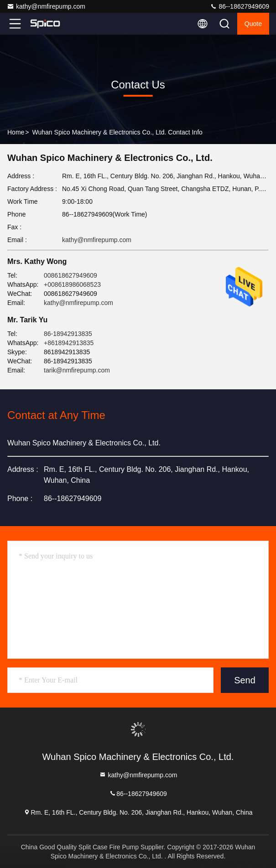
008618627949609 (70, 275)
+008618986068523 (72, 284)
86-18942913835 (68, 334)
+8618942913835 (69, 343)
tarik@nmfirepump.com (77, 370)
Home (16, 132)
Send (245, 680)
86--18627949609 (240, 6)
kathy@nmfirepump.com (46, 6)
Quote (253, 24)
